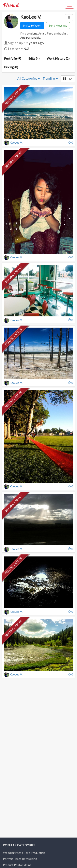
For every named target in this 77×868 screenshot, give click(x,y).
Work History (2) (58, 58)
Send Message (58, 25)
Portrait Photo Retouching (20, 859)
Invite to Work (32, 25)
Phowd (11, 5)
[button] (68, 79)
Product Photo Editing (17, 865)
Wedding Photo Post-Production (24, 853)
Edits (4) (34, 58)
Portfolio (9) (13, 58)
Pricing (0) (11, 67)
